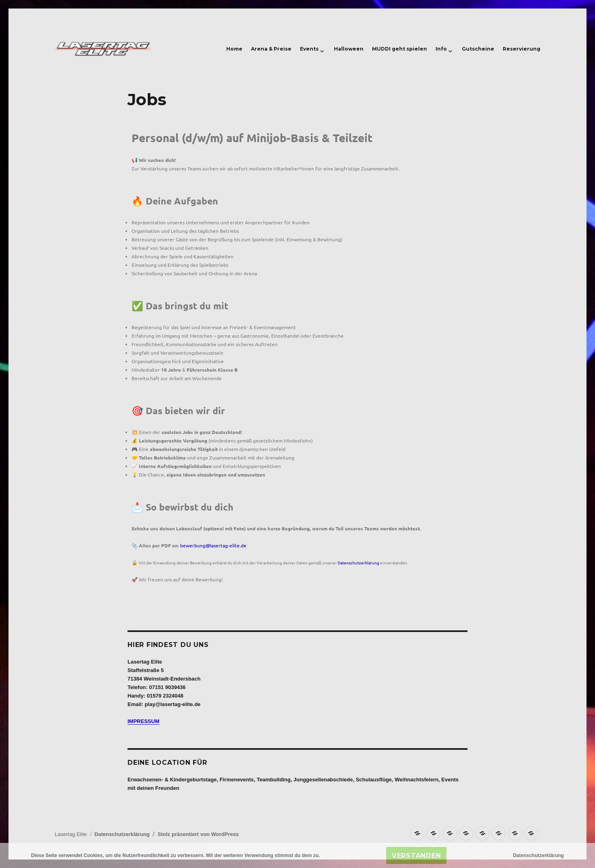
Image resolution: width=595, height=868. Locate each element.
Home (234, 49)
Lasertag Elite (71, 834)
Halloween (349, 49)
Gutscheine (478, 49)
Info (441, 49)
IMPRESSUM (143, 721)
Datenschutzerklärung (358, 563)
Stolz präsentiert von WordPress (198, 834)
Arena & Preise (271, 49)
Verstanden (416, 856)
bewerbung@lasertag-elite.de (213, 545)
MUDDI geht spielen (399, 49)
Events (309, 49)
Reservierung (522, 49)
